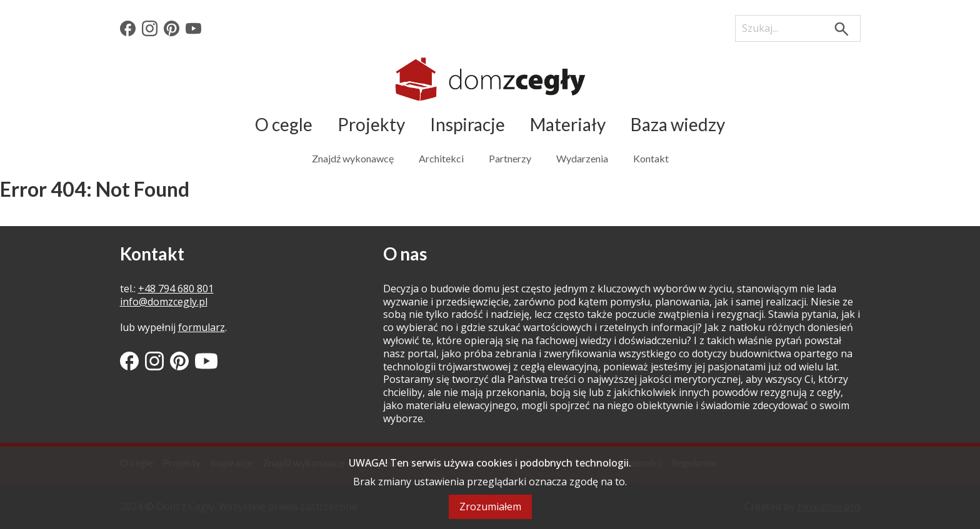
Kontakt (651, 158)
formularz (202, 327)
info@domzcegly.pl (164, 302)
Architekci (441, 158)
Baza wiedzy (678, 124)
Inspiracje (467, 124)
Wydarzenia (582, 158)
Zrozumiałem (490, 507)
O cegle (284, 124)
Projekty (371, 124)
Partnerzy (510, 158)
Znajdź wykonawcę (353, 158)
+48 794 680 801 (176, 289)
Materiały (568, 124)
